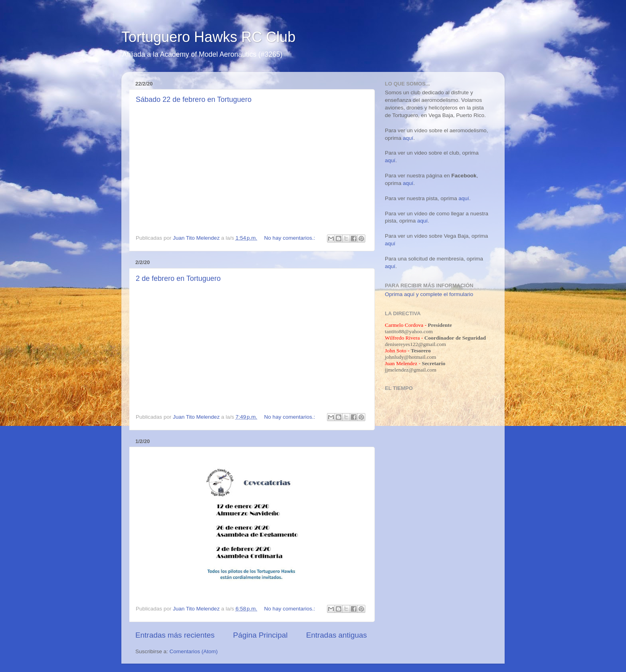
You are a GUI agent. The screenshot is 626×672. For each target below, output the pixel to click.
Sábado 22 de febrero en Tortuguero (194, 99)
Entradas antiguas (337, 635)
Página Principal (261, 635)
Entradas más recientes (175, 635)
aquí (408, 138)
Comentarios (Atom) (194, 651)
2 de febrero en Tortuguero (178, 278)
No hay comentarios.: (290, 238)
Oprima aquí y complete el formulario (429, 294)
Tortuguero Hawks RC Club (208, 37)
